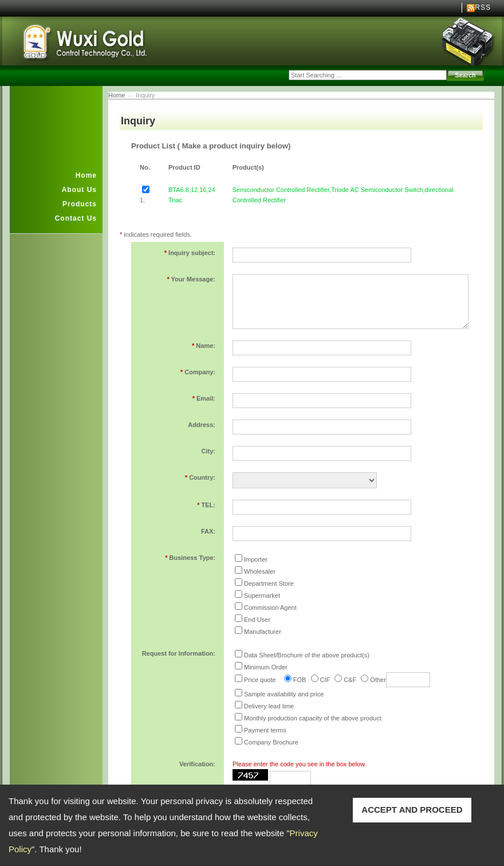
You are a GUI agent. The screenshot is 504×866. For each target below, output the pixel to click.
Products (80, 204)
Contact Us (76, 218)
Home (86, 175)
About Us (79, 190)
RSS (483, 7)
